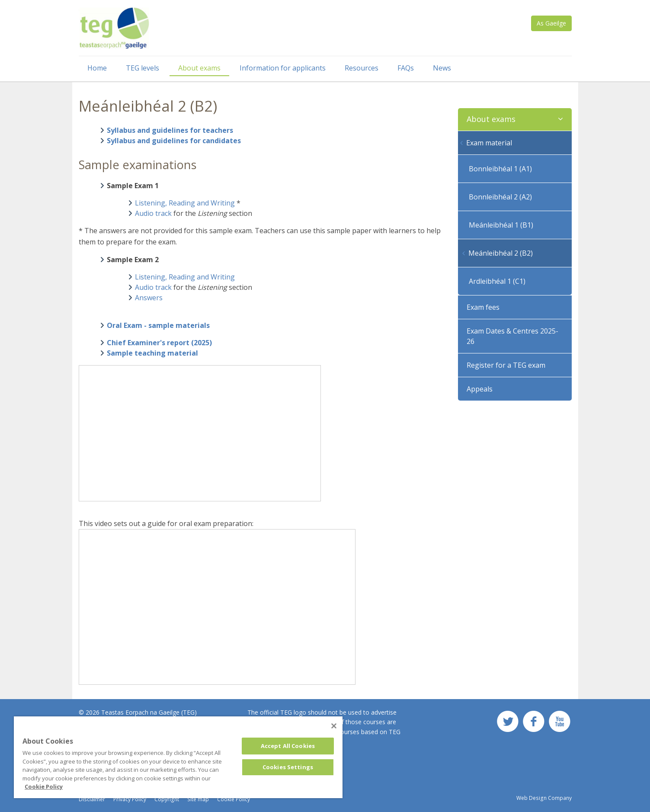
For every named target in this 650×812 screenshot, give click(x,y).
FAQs (406, 68)
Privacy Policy (130, 799)
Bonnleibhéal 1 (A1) (500, 169)
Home (97, 68)
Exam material (489, 143)
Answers (149, 298)
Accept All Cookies (288, 746)
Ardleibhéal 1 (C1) (497, 281)
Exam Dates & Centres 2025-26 (512, 336)
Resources (362, 68)
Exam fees (483, 307)
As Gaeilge (551, 23)
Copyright (167, 799)
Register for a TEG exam (506, 365)
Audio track (153, 213)
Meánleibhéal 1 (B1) (501, 225)
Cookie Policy (234, 799)
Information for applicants (283, 68)
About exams (199, 68)
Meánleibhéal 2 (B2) (501, 253)
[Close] (334, 726)
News (442, 68)
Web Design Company (544, 798)
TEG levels (142, 68)
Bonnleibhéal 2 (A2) (500, 197)
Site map (198, 799)
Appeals (480, 389)
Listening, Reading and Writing (185, 203)
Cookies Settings (288, 767)
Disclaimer (92, 799)
